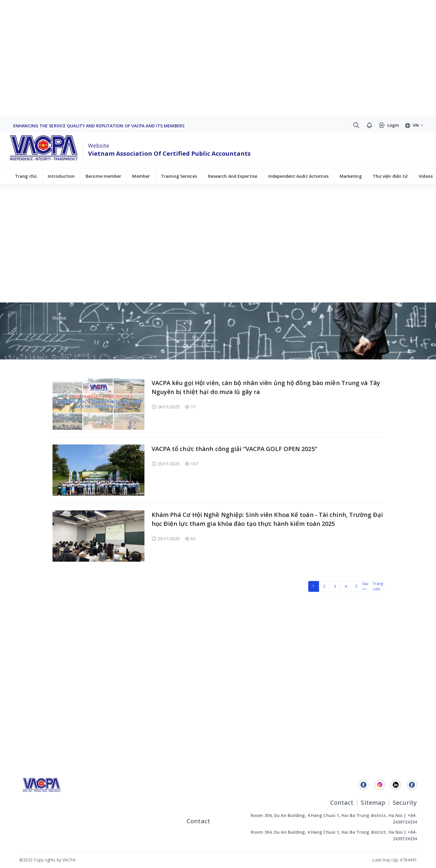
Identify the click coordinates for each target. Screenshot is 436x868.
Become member (103, 176)
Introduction (61, 176)
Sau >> (365, 586)
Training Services (179, 176)
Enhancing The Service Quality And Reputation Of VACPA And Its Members (99, 126)
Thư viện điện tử (390, 176)
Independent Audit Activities (298, 176)
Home (59, 318)
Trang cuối (378, 586)
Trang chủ (26, 176)
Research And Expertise (233, 176)
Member (141, 176)
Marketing (351, 176)
